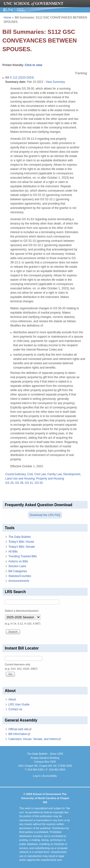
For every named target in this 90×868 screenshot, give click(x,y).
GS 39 (19, 483)
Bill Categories (18, 571)
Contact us (15, 709)
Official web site (20, 729)
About (12, 699)
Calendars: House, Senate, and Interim (35, 739)
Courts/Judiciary (15, 474)
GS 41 (29, 483)
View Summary (55, 82)
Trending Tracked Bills (23, 556)
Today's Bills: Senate (22, 547)
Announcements (19, 581)
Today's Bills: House (21, 542)
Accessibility (50, 776)
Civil (30, 474)
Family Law (54, 474)
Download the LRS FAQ (45, 515)
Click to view (33, 65)
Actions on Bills (18, 561)
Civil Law (40, 474)
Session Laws (17, 566)
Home (7, 18)
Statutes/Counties (20, 576)
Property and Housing (50, 479)
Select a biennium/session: (22, 611)
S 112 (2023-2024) (22, 78)
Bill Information (19, 734)
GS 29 (9, 483)
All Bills (13, 552)
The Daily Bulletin (20, 537)
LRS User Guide (19, 704)
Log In (37, 776)
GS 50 (39, 483)
